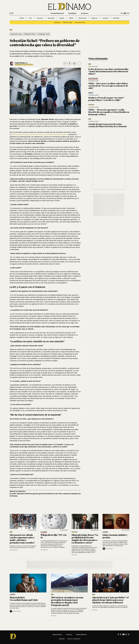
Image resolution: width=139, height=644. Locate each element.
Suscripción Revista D (57, 13)
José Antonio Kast (80, 22)
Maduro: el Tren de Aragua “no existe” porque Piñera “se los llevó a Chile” (106, 99)
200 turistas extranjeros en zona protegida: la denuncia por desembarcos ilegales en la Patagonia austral (67, 601)
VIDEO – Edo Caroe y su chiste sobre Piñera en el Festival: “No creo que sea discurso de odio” (108, 86)
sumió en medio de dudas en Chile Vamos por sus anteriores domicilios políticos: (39, 134)
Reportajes (51, 18)
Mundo (71, 18)
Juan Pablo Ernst (14, 550)
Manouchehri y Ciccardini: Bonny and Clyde (24, 599)
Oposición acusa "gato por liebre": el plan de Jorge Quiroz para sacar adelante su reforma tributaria (110, 600)
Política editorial (81, 634)
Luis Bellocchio (44, 550)
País (30, 18)
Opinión (62, 18)
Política (22, 18)
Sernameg (57, 22)
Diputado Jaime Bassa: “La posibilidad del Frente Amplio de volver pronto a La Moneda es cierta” (85, 539)
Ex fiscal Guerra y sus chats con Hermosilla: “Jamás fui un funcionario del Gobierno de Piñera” (108, 71)
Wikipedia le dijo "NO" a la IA (53, 536)
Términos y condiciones (74, 639)
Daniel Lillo (74, 555)
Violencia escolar (67, 22)
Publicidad (62, 639)
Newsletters (85, 13)
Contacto (69, 634)
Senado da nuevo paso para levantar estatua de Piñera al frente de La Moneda (108, 125)
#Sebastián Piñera (30, 34)
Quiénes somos (57, 634)
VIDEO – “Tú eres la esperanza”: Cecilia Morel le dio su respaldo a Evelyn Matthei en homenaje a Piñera (109, 112)
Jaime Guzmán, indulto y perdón (115, 536)
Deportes (94, 18)
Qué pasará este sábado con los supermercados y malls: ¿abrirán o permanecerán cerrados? (22, 539)
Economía (40, 18)
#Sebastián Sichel (44, 34)
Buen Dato (116, 18)
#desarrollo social (16, 34)
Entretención (82, 18)
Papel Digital (72, 13)
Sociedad (105, 18)
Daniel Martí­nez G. (21, 63)
